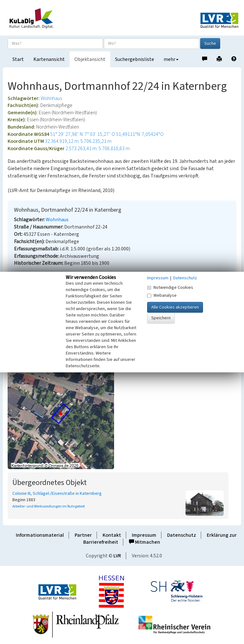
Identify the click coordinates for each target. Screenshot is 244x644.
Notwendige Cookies (170, 288)
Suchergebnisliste (135, 59)
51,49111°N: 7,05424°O (140, 134)
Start (18, 59)
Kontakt (112, 535)
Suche (210, 43)
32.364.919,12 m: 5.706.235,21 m (78, 141)
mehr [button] (171, 59)
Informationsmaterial (40, 535)
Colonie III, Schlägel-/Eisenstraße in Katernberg (57, 494)
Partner (83, 535)
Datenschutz (182, 535)
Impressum (144, 535)
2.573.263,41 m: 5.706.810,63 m (98, 149)
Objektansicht (90, 59)
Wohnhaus (51, 98)
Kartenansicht (49, 59)
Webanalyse (162, 295)
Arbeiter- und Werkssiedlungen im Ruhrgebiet (49, 506)
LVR (117, 556)
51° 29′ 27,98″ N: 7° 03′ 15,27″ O (83, 134)
